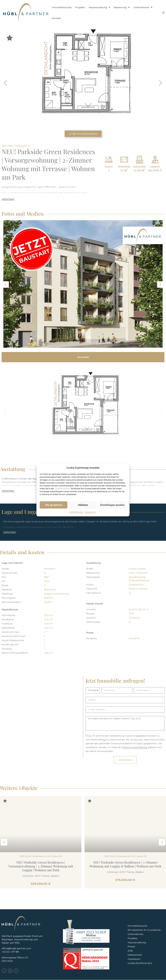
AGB (130, 951)
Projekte (80, 7)
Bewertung (122, 7)
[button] (5, 83)
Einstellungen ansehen (112, 505)
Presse (131, 947)
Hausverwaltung (99, 7)
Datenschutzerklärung (135, 747)
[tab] (83, 357)
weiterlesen (8, 199)
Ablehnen (83, 505)
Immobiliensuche (62, 7)
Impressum (134, 959)
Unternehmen (143, 7)
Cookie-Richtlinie (76, 512)
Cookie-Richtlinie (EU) (140, 964)
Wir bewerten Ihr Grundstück (144, 930)
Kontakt (56, 18)
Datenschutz (90, 512)
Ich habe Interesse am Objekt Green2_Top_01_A (125, 723)
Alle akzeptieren (54, 505)
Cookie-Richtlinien (62, 489)
